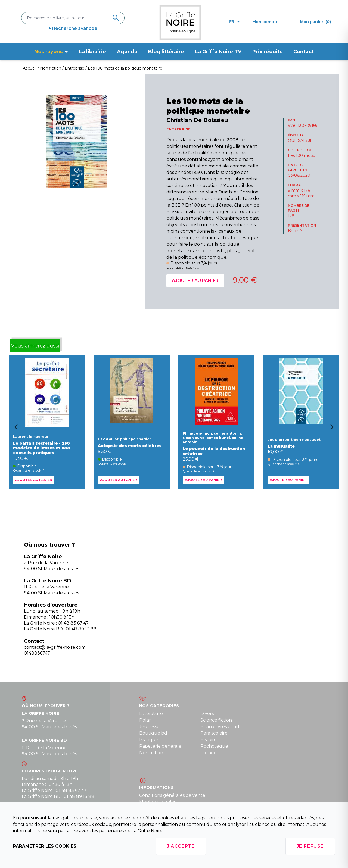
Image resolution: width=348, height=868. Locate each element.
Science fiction (216, 720)
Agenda (127, 52)
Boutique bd (153, 733)
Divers (207, 714)
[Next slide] (334, 429)
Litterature (151, 714)
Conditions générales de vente (172, 795)
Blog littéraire (166, 52)
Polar (145, 720)
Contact (304, 52)
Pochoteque (214, 746)
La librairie (92, 52)
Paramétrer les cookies (45, 846)
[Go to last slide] (14, 429)
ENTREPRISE (178, 129)
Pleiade (209, 753)
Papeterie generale (160, 746)
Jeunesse (149, 727)
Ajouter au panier (195, 281)
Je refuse (310, 846)
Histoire (209, 740)
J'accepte (181, 846)
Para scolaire (214, 733)
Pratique (149, 740)
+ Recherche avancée (73, 28)
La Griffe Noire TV (218, 52)
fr (234, 22)
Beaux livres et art (220, 727)
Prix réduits (267, 52)
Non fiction (151, 753)
